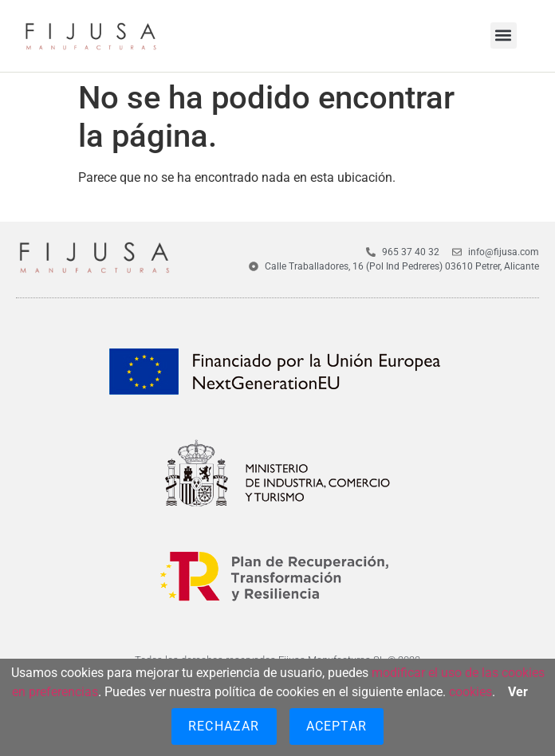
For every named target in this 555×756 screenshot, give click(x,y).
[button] (504, 35)
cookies (470, 692)
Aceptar (337, 726)
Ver (518, 692)
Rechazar (224, 726)
